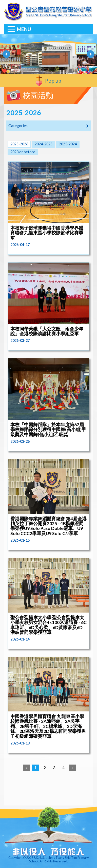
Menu (24, 29)
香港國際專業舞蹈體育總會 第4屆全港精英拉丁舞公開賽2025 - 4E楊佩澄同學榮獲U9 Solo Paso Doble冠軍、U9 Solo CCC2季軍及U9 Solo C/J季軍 (48, 526)
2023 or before (23, 152)
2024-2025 (44, 144)
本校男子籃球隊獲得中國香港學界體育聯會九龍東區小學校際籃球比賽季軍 (47, 233)
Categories (48, 126)
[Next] (73, 768)
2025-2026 (19, 144)
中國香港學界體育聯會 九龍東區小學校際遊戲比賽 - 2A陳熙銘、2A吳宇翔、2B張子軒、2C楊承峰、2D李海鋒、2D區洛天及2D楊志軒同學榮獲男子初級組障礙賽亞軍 (48, 726)
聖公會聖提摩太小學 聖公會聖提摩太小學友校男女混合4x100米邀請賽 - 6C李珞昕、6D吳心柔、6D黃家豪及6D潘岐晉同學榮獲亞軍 (48, 625)
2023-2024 (68, 144)
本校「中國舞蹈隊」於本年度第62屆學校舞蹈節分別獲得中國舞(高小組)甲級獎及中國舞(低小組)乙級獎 (48, 430)
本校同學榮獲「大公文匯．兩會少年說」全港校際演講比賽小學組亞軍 (47, 331)
